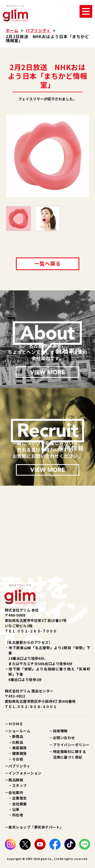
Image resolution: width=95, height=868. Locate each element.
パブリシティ (38, 30)
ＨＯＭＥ (16, 724)
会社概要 (20, 804)
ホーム (12, 30)
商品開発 (16, 780)
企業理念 (20, 798)
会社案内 (16, 792)
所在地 (18, 815)
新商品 (18, 736)
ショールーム (19, 731)
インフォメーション (25, 773)
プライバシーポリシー (71, 745)
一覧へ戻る (48, 263)
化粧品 (18, 742)
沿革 (16, 809)
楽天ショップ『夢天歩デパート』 (36, 827)
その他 (18, 759)
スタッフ (20, 785)
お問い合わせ (64, 738)
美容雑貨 (20, 748)
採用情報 (60, 731)
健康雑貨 (20, 753)
